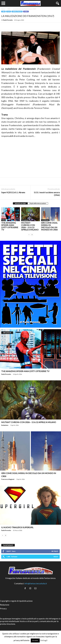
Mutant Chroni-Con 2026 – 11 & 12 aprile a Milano (30, 226)
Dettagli (44, 640)
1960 (9, 9)
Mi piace (55, 551)
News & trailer (17, 12)
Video (26, 12)
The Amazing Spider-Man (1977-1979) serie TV (10, 226)
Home (3, 9)
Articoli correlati (20, 203)
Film (9, 12)
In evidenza (25, 220)
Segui (56, 557)
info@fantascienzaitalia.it (36, 583)
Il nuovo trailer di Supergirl (17, 527)
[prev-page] (29, 234)
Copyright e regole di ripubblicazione (16, 601)
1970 (3, 220)
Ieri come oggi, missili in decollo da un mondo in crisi (49, 226)
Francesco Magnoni (8, 479)
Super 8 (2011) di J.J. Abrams (13, 192)
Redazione (5, 425)
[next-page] (32, 234)
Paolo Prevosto (8, 20)
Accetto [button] (35, 640)
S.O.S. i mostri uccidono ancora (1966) (47, 194)
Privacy (3, 608)
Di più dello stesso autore (38, 203)
